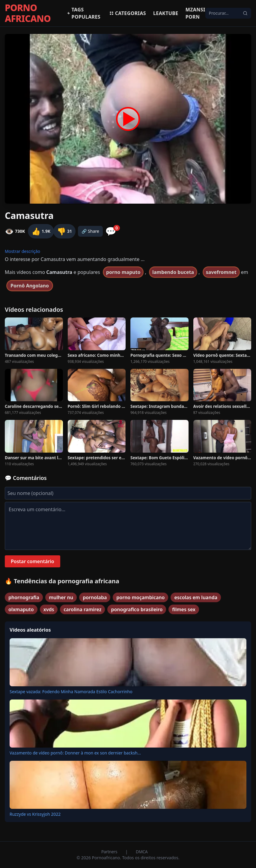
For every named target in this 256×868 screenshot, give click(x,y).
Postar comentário (33, 561)
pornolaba (95, 597)
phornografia (24, 597)
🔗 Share (90, 231)
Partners (110, 852)
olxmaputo (21, 609)
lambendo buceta (173, 272)
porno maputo (123, 272)
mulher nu (61, 597)
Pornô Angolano (30, 286)
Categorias (128, 13)
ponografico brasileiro (137, 609)
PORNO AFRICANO (28, 13)
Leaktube (166, 13)
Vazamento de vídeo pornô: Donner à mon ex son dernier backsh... (75, 753)
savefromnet (221, 272)
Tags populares (84, 13)
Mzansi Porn (195, 13)
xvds (49, 609)
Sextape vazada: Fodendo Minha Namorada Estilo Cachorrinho (71, 692)
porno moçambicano (140, 597)
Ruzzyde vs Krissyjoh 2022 (35, 814)
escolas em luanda (196, 597)
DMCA (142, 852)
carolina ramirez (82, 609)
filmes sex (184, 609)
